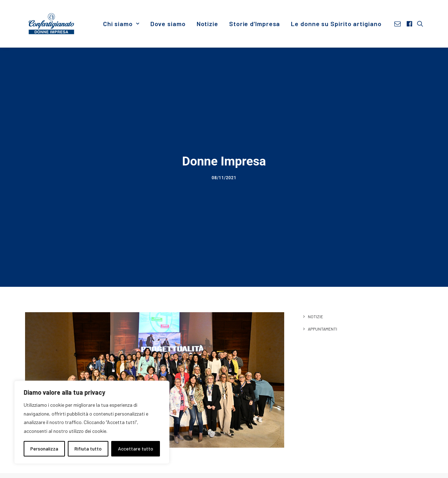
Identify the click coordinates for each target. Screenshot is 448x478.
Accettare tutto (136, 449)
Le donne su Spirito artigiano (336, 24)
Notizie (207, 24)
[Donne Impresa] (52, 24)
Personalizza (44, 449)
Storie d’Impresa (255, 24)
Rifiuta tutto (88, 449)
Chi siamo (121, 24)
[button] (399, 24)
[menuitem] (121, 24)
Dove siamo (168, 24)
